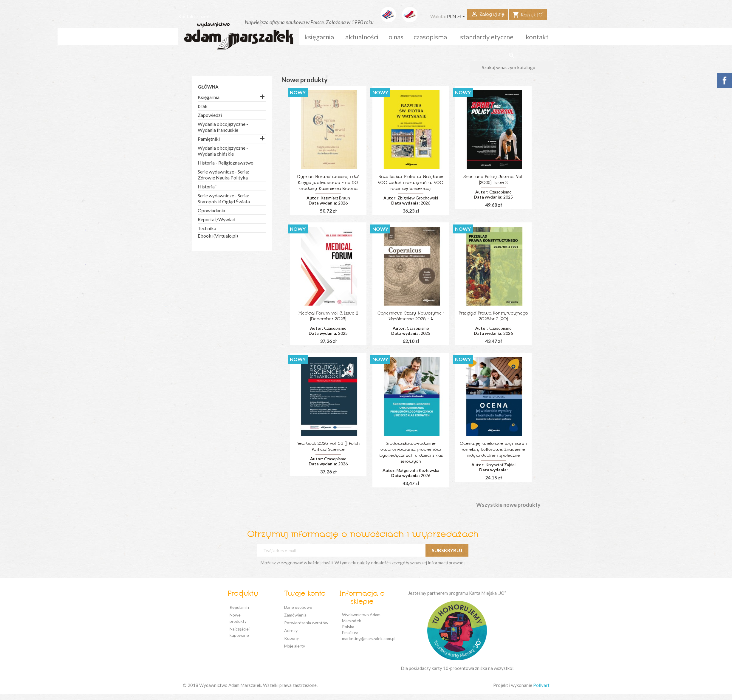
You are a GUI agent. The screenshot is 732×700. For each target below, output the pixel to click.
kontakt (537, 37)
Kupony (291, 638)
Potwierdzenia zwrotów (306, 623)
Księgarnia (319, 37)
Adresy (291, 630)
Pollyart (541, 685)
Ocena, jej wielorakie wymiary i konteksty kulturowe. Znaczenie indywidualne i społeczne (493, 450)
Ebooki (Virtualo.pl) (218, 236)
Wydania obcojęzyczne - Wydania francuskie (223, 127)
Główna (208, 87)
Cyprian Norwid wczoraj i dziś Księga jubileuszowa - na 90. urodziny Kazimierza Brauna (328, 183)
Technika (207, 228)
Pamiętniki (209, 139)
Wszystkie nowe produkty (508, 505)
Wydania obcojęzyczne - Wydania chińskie (223, 151)
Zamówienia (295, 615)
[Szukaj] (512, 67)
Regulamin (239, 607)
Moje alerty (295, 646)
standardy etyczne (487, 37)
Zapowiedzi (210, 115)
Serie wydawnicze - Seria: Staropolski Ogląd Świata (224, 198)
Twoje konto (305, 594)
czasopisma (430, 37)
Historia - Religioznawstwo (226, 163)
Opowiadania (211, 210)
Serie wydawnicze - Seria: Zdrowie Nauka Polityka (223, 175)
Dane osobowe (298, 607)
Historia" (207, 186)
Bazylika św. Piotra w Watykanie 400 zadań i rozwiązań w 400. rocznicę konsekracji (411, 183)
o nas (396, 37)
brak (203, 106)
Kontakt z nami (194, 16)
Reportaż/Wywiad (216, 219)
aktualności (362, 37)
